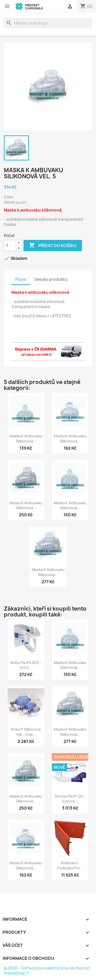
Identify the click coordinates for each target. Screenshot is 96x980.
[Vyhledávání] (48, 23)
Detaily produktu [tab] (51, 279)
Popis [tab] (21, 279)
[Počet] (10, 246)
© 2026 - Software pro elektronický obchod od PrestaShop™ (47, 971)
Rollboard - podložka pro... (70, 865)
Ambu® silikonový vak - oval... (26, 732)
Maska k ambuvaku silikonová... (26, 439)
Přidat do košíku (53, 246)
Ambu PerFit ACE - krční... (26, 665)
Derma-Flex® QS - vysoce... (70, 799)
